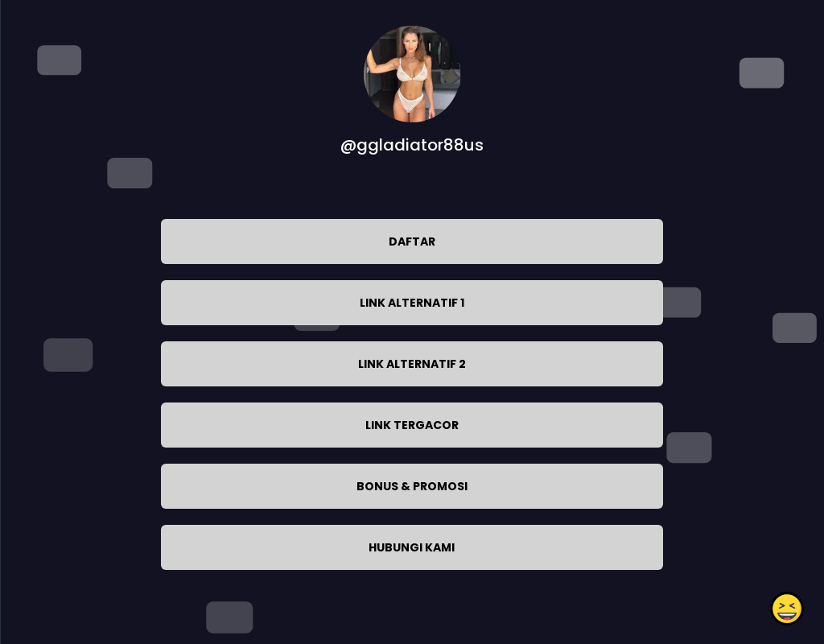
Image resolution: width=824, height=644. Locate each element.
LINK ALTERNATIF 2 (412, 364)
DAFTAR (412, 242)
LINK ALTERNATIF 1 (412, 303)
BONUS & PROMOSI (412, 486)
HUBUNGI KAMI (412, 547)
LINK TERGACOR (412, 425)
